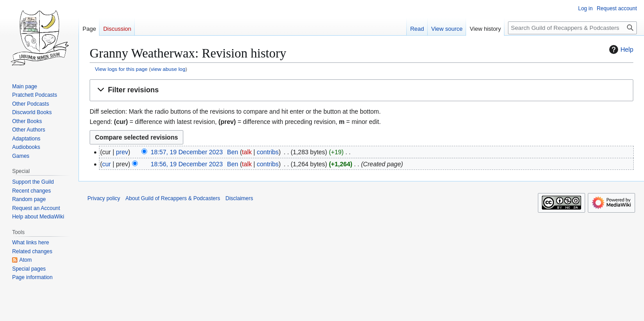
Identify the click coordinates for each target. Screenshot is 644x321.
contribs (268, 152)
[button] (361, 90)
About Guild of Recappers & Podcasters (173, 198)
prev (122, 152)
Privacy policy (104, 198)
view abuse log (168, 69)
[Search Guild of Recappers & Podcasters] (572, 28)
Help (620, 49)
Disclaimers (239, 198)
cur (106, 164)
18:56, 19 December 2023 (187, 164)
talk (247, 152)
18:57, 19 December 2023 (187, 152)
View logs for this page (121, 69)
